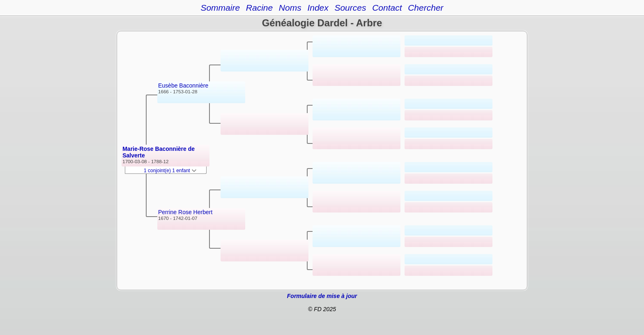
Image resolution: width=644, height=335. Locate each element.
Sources (350, 8)
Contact (387, 8)
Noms (290, 8)
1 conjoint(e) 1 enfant (170, 171)
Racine (259, 8)
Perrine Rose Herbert (185, 212)
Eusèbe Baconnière (183, 85)
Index (318, 8)
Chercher (425, 8)
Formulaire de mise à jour (322, 296)
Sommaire (220, 8)
